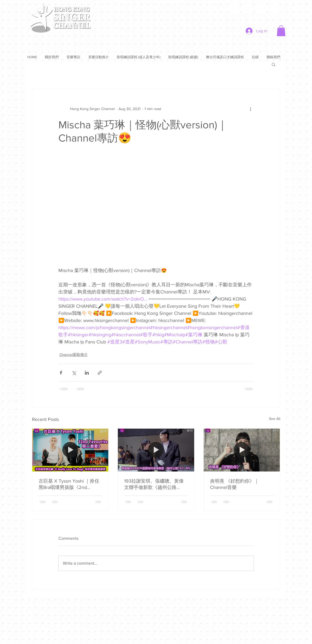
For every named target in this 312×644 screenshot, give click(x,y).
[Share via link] (100, 373)
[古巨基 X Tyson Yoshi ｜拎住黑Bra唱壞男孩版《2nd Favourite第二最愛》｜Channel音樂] (70, 450)
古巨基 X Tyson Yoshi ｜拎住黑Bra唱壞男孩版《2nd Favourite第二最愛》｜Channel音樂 (69, 484)
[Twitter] (248, 9)
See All (275, 419)
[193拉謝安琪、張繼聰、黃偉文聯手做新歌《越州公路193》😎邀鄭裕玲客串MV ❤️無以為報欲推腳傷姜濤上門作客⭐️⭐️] (156, 450)
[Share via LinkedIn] (87, 373)
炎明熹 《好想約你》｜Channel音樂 (234, 484)
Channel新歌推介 (74, 355)
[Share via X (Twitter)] (74, 373)
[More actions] (251, 109)
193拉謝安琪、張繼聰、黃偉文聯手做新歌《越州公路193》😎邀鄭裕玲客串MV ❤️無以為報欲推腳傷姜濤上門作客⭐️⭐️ (155, 484)
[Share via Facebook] (61, 373)
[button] (281, 31)
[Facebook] (234, 9)
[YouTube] (262, 9)
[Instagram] (276, 9)
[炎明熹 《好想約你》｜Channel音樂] (242, 450)
